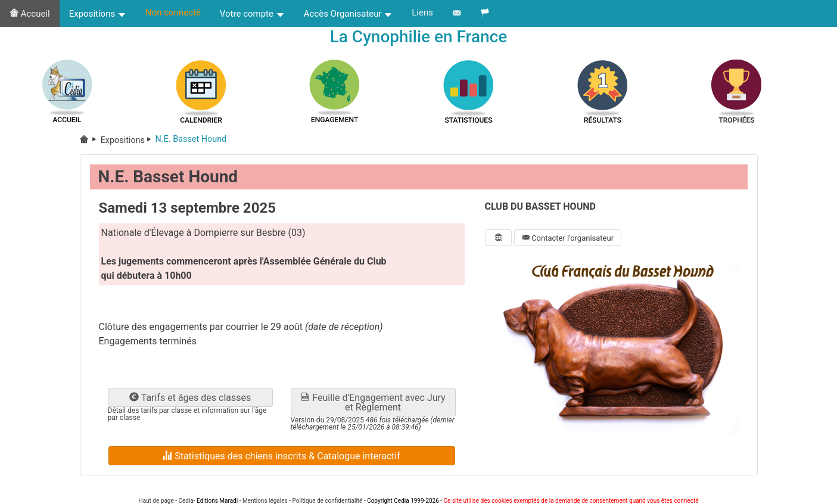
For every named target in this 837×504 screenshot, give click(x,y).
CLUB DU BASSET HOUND (540, 206)
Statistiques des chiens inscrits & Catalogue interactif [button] (281, 456)
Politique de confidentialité (327, 501)
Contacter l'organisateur (568, 238)
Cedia (186, 501)
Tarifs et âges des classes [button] (190, 398)
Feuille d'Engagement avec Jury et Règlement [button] (373, 402)
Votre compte (252, 14)
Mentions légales (265, 501)
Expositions (98, 14)
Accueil (30, 14)
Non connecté (173, 13)
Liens (422, 13)
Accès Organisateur (349, 14)
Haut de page (156, 501)
